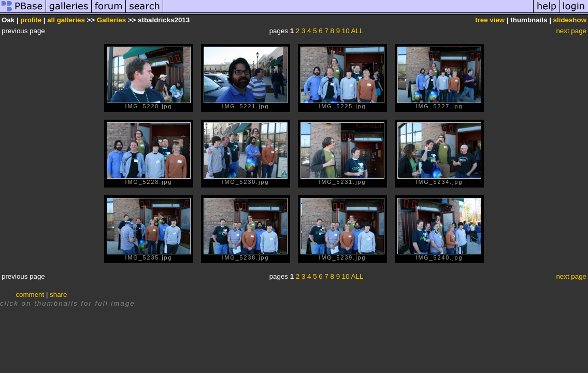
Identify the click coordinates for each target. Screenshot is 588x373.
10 (346, 31)
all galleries (66, 20)
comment (30, 295)
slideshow (570, 20)
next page (571, 31)
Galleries (111, 20)
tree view (490, 20)
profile (31, 20)
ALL (357, 31)
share (58, 295)
